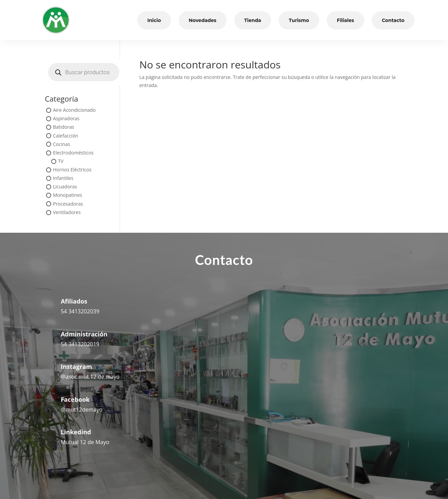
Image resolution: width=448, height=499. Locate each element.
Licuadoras (65, 187)
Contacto (393, 20)
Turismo (299, 20)
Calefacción (65, 136)
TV (61, 161)
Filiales (345, 20)
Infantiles (63, 178)
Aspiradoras (66, 119)
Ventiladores (67, 212)
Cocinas (62, 144)
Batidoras (64, 127)
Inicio (154, 20)
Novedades (203, 20)
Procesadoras (68, 204)
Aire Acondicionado (74, 110)
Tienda (253, 20)
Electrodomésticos (73, 153)
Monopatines (67, 195)
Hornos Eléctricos (72, 170)
